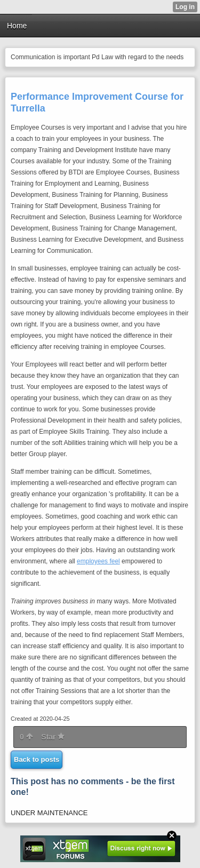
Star (53, 737)
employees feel (98, 561)
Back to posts (37, 759)
